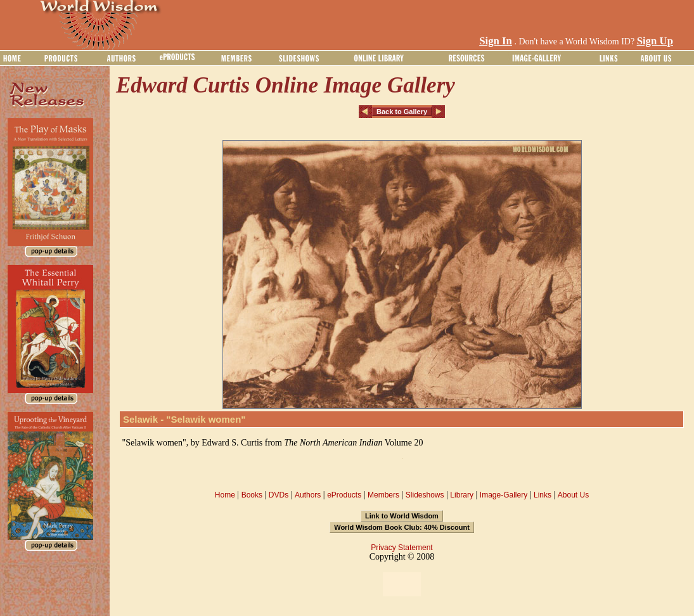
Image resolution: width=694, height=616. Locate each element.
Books (252, 495)
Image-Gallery (504, 495)
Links (543, 495)
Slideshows (425, 495)
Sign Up (655, 41)
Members (383, 495)
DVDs (279, 495)
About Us (573, 495)
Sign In (496, 41)
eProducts (344, 495)
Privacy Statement (402, 548)
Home (225, 495)
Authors (308, 495)
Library (462, 495)
